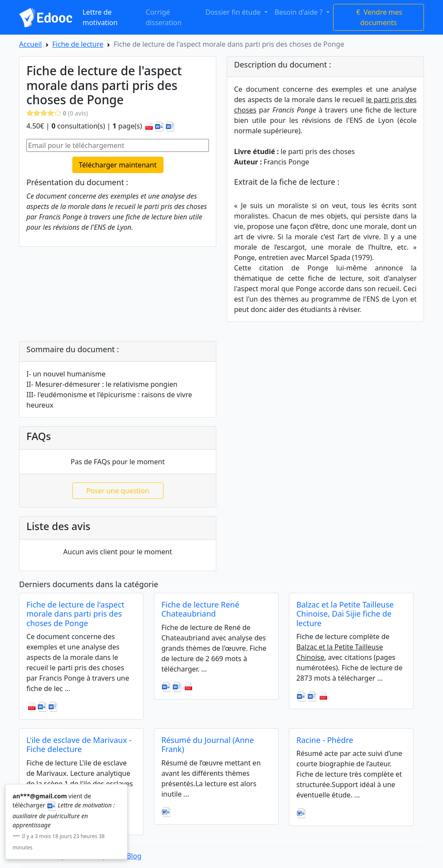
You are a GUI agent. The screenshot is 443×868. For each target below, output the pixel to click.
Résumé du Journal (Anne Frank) (208, 745)
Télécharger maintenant (118, 165)
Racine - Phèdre (325, 740)
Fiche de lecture (78, 44)
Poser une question (118, 491)
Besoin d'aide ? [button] (300, 12)
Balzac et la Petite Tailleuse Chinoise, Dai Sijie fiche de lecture (345, 614)
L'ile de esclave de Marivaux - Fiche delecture (79, 745)
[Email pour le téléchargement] (118, 145)
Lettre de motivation (100, 17)
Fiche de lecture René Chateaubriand (200, 609)
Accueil (30, 44)
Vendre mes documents (378, 17)
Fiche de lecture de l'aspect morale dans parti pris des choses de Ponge (75, 614)
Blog (134, 856)
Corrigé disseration (164, 17)
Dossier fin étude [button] (234, 12)
